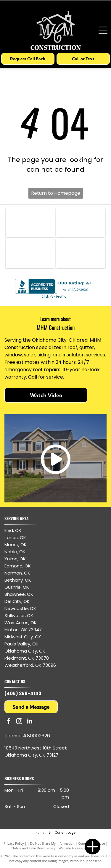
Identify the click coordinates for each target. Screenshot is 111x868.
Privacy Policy (14, 843)
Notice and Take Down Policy (33, 848)
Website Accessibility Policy (79, 848)
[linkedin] (30, 722)
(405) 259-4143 (23, 693)
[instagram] (19, 722)
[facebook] (9, 722)
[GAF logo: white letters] (30, 253)
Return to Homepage (56, 193)
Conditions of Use (92, 843)
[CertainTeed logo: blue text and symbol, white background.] (30, 222)
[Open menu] (103, 30)
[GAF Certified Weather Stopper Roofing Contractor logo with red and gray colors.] (81, 222)
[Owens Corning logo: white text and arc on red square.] (81, 253)
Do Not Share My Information (52, 843)
